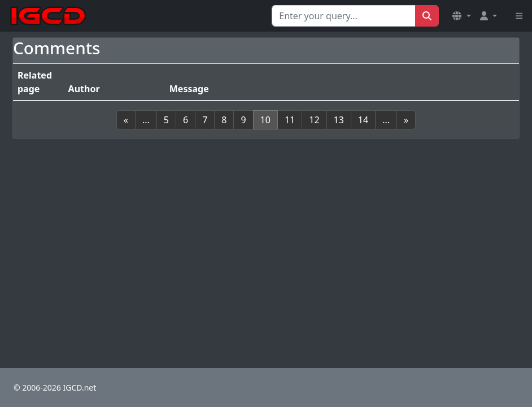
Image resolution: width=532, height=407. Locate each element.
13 (339, 120)
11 (290, 120)
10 (265, 120)
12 (314, 120)
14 (363, 120)
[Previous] (126, 120)
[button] (461, 16)
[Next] (406, 120)
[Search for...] (344, 16)
